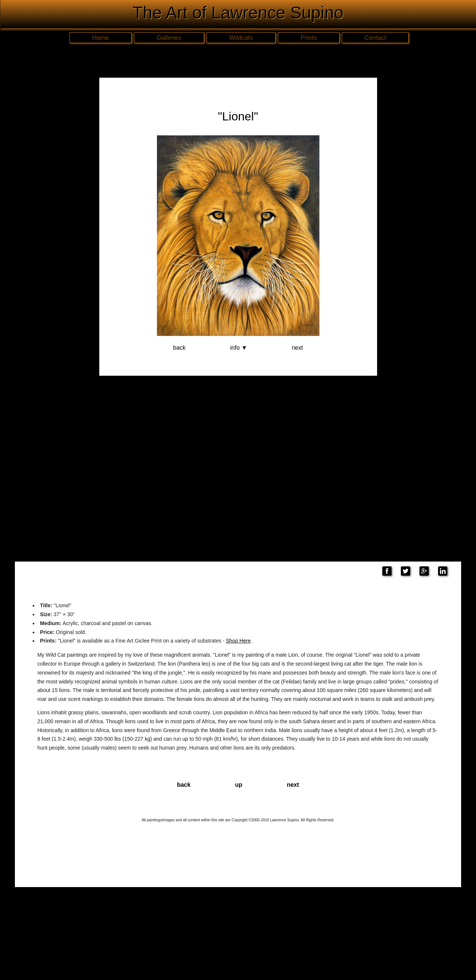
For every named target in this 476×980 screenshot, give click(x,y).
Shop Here (238, 641)
